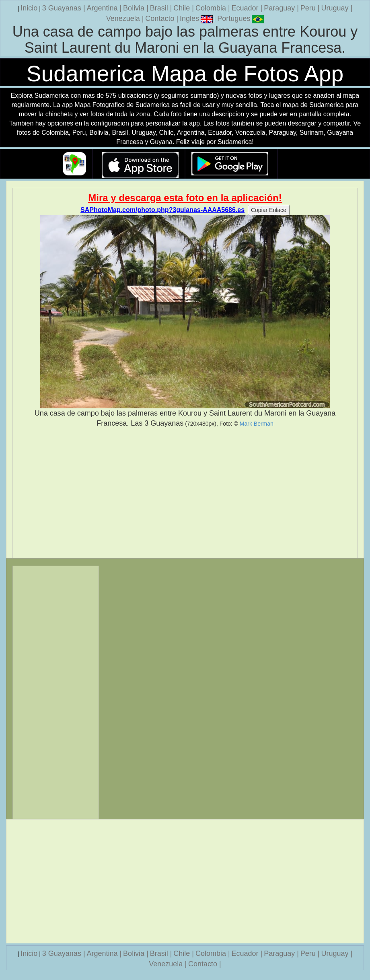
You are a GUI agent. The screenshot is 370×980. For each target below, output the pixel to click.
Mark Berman (257, 424)
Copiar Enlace (269, 210)
